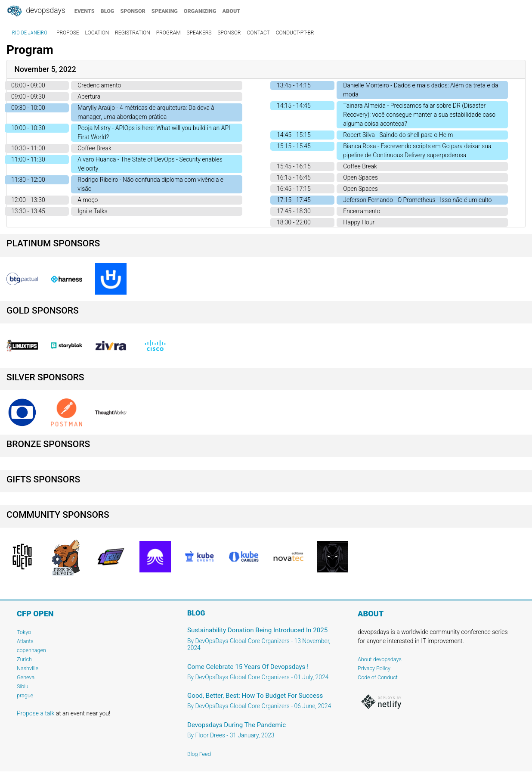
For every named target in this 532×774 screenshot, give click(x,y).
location (97, 33)
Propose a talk (36, 713)
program (169, 33)
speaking (165, 11)
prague (25, 695)
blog (108, 11)
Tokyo (24, 632)
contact (258, 33)
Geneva (26, 677)
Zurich (24, 659)
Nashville (28, 668)
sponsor (133, 11)
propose (68, 33)
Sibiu (23, 686)
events (85, 11)
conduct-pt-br (295, 33)
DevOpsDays (36, 11)
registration (133, 33)
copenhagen (31, 650)
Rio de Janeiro (30, 33)
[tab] (266, 70)
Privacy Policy (374, 668)
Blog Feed (199, 754)
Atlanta (25, 641)
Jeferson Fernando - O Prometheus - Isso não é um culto (417, 200)
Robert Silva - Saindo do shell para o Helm (398, 135)
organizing (200, 11)
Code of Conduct (378, 677)
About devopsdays (380, 659)
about (232, 11)
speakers (199, 33)
